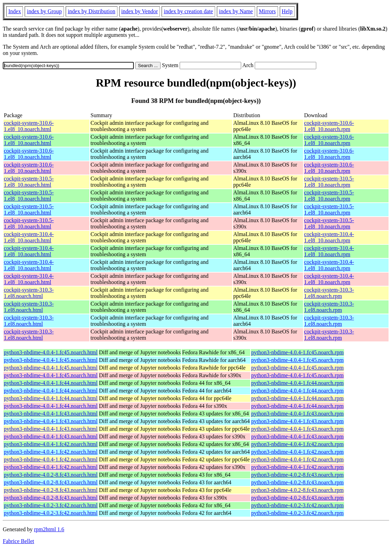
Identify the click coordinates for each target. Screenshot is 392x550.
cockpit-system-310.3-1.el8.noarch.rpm (329, 293)
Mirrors (267, 11)
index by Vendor (140, 11)
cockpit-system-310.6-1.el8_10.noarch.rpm (329, 126)
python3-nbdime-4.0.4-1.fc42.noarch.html (51, 444)
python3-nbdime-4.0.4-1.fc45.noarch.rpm (297, 352)
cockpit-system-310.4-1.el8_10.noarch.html (29, 237)
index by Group (44, 11)
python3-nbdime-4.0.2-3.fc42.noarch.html (51, 505)
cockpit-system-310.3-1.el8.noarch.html (29, 293)
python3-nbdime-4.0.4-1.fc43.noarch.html (51, 414)
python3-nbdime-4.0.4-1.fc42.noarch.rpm (297, 444)
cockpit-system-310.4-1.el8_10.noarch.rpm (329, 237)
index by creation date (188, 11)
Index (15, 11)
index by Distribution (92, 11)
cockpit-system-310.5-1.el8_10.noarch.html (29, 182)
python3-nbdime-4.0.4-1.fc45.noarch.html (51, 352)
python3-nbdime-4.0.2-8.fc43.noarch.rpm (297, 475)
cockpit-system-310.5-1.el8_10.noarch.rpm (329, 182)
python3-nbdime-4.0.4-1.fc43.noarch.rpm (297, 414)
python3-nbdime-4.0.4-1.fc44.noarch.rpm (297, 383)
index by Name (236, 11)
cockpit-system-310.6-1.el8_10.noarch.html (29, 126)
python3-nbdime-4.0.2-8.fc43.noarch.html (51, 475)
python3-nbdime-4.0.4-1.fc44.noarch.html (51, 383)
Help (287, 11)
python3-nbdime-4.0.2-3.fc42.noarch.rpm (297, 505)
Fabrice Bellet (18, 541)
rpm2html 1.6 (49, 529)
